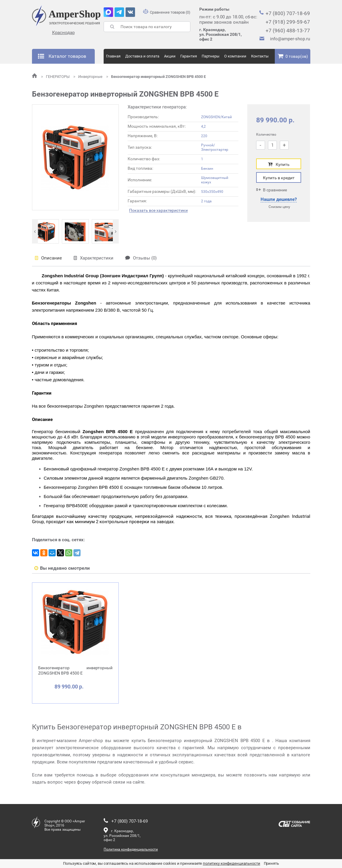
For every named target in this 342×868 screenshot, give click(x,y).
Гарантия (189, 56)
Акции (170, 56)
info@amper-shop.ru (290, 39)
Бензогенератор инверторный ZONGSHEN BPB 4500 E (156, 77)
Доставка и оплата (142, 56)
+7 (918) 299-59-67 (288, 22)
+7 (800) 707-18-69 (288, 13)
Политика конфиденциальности (131, 849)
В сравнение (272, 190)
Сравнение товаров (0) (167, 12)
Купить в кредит (279, 178)
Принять (271, 863)
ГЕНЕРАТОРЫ (56, 77)
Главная (113, 56)
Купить (279, 164)
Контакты (260, 56)
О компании (235, 56)
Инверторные (88, 77)
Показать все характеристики (158, 210)
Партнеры (211, 56)
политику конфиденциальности (232, 863)
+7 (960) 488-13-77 (288, 31)
